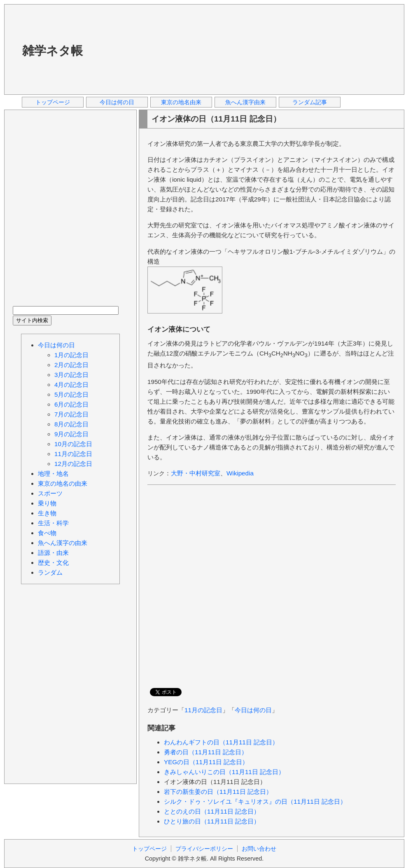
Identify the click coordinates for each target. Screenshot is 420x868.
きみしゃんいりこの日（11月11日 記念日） (224, 772)
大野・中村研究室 (196, 473)
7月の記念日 (71, 414)
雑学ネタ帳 (52, 51)
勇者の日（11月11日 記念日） (206, 752)
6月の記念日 (71, 404)
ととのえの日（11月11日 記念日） (212, 811)
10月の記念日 (73, 444)
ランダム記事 (310, 102)
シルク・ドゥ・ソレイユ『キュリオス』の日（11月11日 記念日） (255, 801)
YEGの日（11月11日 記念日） (206, 762)
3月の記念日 (71, 375)
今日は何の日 (117, 102)
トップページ (53, 102)
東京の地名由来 (181, 102)
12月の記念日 (73, 464)
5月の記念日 (71, 394)
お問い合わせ (259, 849)
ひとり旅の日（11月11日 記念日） (212, 821)
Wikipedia (240, 473)
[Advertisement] (140, 49)
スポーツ (50, 493)
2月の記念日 (71, 365)
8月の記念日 (71, 424)
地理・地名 (53, 474)
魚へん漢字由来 (245, 102)
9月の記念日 (71, 434)
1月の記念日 (71, 355)
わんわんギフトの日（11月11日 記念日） (221, 742)
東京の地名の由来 (63, 483)
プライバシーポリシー (204, 849)
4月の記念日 (71, 385)
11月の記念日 (203, 710)
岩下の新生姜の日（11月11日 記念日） (218, 792)
